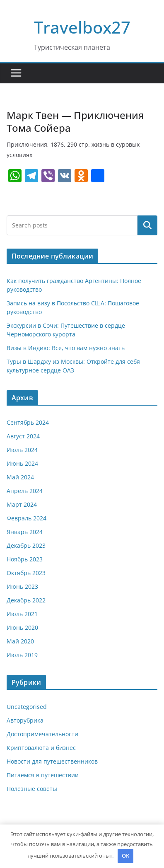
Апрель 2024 (25, 491)
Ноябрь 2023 (25, 559)
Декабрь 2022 (26, 600)
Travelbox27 (82, 27)
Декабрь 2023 (26, 545)
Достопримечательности (42, 734)
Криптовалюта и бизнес (41, 748)
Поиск (147, 225)
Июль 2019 (22, 655)
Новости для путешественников (52, 761)
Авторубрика (25, 720)
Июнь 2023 (22, 586)
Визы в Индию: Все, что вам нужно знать (66, 348)
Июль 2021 (22, 614)
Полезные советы (32, 789)
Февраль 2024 (27, 518)
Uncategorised (27, 707)
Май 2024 (20, 477)
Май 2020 (20, 641)
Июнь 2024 (22, 463)
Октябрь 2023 (26, 573)
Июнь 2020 (22, 627)
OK (125, 856)
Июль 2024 (22, 450)
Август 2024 (23, 436)
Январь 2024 (25, 532)
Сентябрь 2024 (28, 422)
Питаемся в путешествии (43, 775)
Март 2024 (22, 504)
